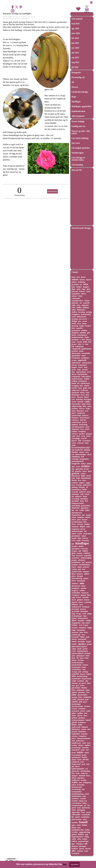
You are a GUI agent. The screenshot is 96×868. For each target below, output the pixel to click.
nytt (87, 452)
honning (19, 19)
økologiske (81, 810)
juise (81, 632)
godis (85, 388)
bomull (83, 822)
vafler (74, 839)
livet (80, 480)
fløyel (74, 574)
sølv (84, 669)
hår (12, 19)
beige (74, 630)
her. (65, 864)
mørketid (75, 392)
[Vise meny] (91, 2)
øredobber (85, 358)
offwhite (86, 760)
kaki (73, 478)
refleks (82, 590)
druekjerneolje (25, 19)
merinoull (82, 639)
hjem (88, 690)
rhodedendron (84, 565)
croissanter (76, 298)
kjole (83, 476)
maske (15, 19)
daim (74, 411)
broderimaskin (77, 663)
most (82, 658)
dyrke (89, 476)
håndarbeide (77, 665)
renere (84, 729)
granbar (75, 351)
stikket (87, 574)
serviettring (76, 789)
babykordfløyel (78, 653)
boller (80, 725)
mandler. (80, 328)
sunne (74, 517)
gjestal (74, 834)
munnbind (81, 581)
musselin (88, 555)
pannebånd (76, 679)
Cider (80, 296)
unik (85, 342)
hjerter (74, 441)
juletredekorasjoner (79, 646)
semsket (80, 851)
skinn (74, 810)
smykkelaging (86, 558)
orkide (87, 386)
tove (82, 429)
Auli (86, 367)
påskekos (82, 692)
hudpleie (81, 517)
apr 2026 (75, 28)
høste (83, 586)
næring (74, 697)
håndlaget (82, 543)
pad (86, 713)
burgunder (81, 630)
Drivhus (81, 660)
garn (79, 520)
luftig (87, 837)
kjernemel (76, 549)
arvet (89, 372)
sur (81, 303)
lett (85, 531)
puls (80, 672)
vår (77, 510)
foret (87, 427)
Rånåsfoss (82, 732)
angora (82, 483)
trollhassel (76, 780)
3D (73, 82)
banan (82, 280)
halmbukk (87, 697)
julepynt (85, 727)
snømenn (82, 709)
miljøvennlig (77, 406)
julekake (75, 303)
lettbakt (75, 565)
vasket (83, 473)
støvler (74, 639)
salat (73, 436)
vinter (87, 753)
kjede (79, 649)
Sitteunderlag (77, 578)
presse (84, 422)
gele (89, 333)
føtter (85, 803)
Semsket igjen (78, 153)
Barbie (84, 688)
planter (80, 574)
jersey (89, 812)
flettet (83, 277)
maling (85, 672)
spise (90, 471)
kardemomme (77, 522)
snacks (82, 452)
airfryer (80, 524)
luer (79, 828)
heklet (80, 752)
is (83, 344)
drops (84, 323)
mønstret (85, 593)
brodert (75, 546)
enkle (74, 310)
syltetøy (75, 736)
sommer (75, 483)
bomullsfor (76, 294)
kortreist (80, 555)
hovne (83, 529)
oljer (87, 443)
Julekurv (75, 583)
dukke (81, 546)
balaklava (82, 722)
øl (80, 683)
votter (80, 534)
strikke (75, 782)
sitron (74, 600)
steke (88, 527)
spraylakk (76, 611)
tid (73, 496)
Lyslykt (83, 798)
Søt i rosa (76, 143)
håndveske (86, 808)
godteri (74, 718)
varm (74, 443)
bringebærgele (77, 805)
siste (80, 782)
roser (84, 614)
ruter (84, 471)
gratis (84, 755)
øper (73, 844)
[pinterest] (21, 7)
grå (77, 685)
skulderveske (77, 571)
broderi (75, 628)
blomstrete (76, 476)
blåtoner (75, 604)
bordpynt (86, 607)
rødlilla (87, 402)
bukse (85, 825)
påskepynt (80, 656)
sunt (87, 344)
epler (74, 825)
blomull (82, 776)
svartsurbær (77, 803)
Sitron (74, 778)
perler (85, 649)
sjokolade (81, 690)
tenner (87, 494)
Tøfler (82, 637)
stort (81, 604)
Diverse (75, 87)
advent (74, 365)
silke (74, 851)
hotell (74, 383)
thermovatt (76, 586)
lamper (74, 367)
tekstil (88, 720)
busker (88, 326)
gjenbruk (76, 473)
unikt (79, 540)
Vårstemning (77, 165)
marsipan (87, 399)
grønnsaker (86, 506)
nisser (88, 436)
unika (79, 307)
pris (87, 411)
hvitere (87, 600)
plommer (82, 560)
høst (81, 386)
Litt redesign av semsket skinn (78, 159)
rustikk (83, 780)
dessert (85, 520)
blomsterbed (83, 618)
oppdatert (85, 508)
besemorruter (77, 787)
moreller (85, 748)
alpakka (82, 644)
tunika (82, 326)
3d (87, 487)
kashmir (81, 681)
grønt (74, 808)
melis (74, 445)
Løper (86, 625)
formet (74, 388)
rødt (73, 741)
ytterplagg (76, 438)
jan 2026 (75, 43)
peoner (74, 344)
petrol (83, 711)
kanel (84, 667)
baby (87, 658)
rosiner (85, 665)
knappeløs (76, 588)
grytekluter (76, 536)
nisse (85, 616)
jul (83, 562)
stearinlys (81, 642)
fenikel (87, 524)
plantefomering (78, 794)
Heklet (74, 480)
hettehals (75, 340)
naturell (86, 303)
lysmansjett (76, 667)
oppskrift (82, 360)
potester (86, 567)
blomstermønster (84, 738)
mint (89, 406)
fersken (87, 706)
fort (88, 692)
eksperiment (86, 679)
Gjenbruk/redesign (80, 92)
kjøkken (75, 425)
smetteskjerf (85, 418)
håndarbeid (85, 383)
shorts (81, 602)
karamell (75, 637)
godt (85, 702)
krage (79, 614)
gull (80, 702)
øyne (79, 323)
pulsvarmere (77, 819)
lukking (87, 450)
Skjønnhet (76, 508)
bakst (74, 520)
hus (83, 515)
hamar (83, 674)
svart (87, 429)
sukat (74, 785)
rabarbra (75, 420)
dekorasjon (76, 353)
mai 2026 (76, 24)
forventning (76, 755)
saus (83, 635)
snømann (75, 527)
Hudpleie (75, 333)
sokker (85, 551)
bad (90, 342)
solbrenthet (76, 815)
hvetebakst (76, 358)
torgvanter (87, 534)
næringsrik (83, 381)
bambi (74, 538)
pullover (82, 492)
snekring (79, 399)
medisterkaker (77, 379)
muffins (80, 713)
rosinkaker (85, 817)
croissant (80, 443)
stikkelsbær (76, 363)
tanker (86, 578)
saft (87, 750)
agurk (77, 817)
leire (78, 305)
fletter (74, 725)
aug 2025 (75, 62)
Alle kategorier (78, 116)
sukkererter (87, 485)
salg (84, 796)
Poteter (82, 291)
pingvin (89, 434)
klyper (81, 745)
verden (74, 569)
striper (87, 301)
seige (73, 597)
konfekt (84, 734)
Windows (80, 844)
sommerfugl (76, 415)
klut (89, 683)
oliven (74, 374)
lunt (87, 699)
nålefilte (75, 702)
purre (74, 738)
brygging (75, 386)
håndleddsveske (78, 830)
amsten (83, 588)
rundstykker (76, 669)
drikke (87, 379)
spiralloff (75, 501)
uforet (84, 294)
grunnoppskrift (78, 461)
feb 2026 (75, 38)
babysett (75, 291)
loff (73, 346)
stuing (81, 801)
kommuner (83, 365)
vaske (88, 291)
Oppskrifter (76, 515)
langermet (76, 529)
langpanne (76, 464)
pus (79, 321)
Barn (74, 690)
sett (73, 454)
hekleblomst (86, 478)
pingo (90, 614)
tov (87, 769)
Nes (89, 805)
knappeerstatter (78, 503)
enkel (88, 711)
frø (86, 801)
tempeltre (83, 628)
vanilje (88, 621)
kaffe (78, 478)
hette (87, 656)
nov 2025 (75, 48)
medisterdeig (82, 676)
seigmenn (85, 305)
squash (83, 595)
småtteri (89, 562)
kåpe (84, 289)
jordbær (75, 409)
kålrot (86, 397)
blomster (80, 411)
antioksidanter (82, 651)
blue (80, 344)
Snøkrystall (76, 764)
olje (87, 681)
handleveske (76, 743)
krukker (75, 849)
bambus (75, 822)
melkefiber (76, 734)
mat (84, 569)
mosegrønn (76, 757)
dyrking (75, 319)
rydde (74, 699)
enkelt (74, 642)
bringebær (76, 314)
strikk (74, 681)
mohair (80, 402)
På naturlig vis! (78, 77)
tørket (74, 323)
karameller (86, 353)
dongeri (86, 287)
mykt (79, 289)
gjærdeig (79, 469)
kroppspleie (84, 459)
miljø (74, 305)
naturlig (88, 602)
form (83, 395)
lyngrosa (75, 590)
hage (73, 614)
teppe (79, 567)
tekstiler (86, 597)
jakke (74, 695)
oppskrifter (76, 356)
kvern (82, 685)
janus (74, 342)
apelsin (74, 692)
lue (73, 510)
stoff (84, 743)
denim (74, 660)
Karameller (76, 404)
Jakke (74, 649)
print (83, 750)
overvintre (87, 441)
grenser (83, 609)
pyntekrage (76, 635)
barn (80, 388)
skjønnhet (75, 429)
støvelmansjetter (78, 427)
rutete (74, 567)
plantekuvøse (77, 513)
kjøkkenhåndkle (78, 769)
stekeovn (84, 773)
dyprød (74, 602)
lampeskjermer (78, 837)
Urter (83, 812)
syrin (83, 436)
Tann (82, 501)
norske (74, 644)
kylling (74, 381)
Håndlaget (76, 102)
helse (74, 277)
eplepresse (76, 390)
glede (74, 553)
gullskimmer (87, 349)
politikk (83, 333)
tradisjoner (76, 376)
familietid (75, 762)
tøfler (74, 713)
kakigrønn (87, 782)
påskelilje (75, 674)
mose (84, 356)
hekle (86, 284)
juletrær (85, 415)
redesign (75, 459)
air (85, 805)
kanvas (85, 538)
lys (81, 284)
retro (82, 762)
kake (74, 307)
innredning (76, 506)
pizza (74, 576)
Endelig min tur (78, 126)
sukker (88, 517)
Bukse (74, 335)
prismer (88, 653)
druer (74, 524)
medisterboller (77, 531)
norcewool (83, 319)
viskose (75, 279)
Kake (88, 409)
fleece (77, 766)
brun (78, 773)
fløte (73, 328)
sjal (80, 551)
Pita (73, 773)
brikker (75, 625)
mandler (81, 621)
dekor (74, 620)
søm (82, 583)
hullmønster (81, 317)
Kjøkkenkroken (78, 111)
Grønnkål (75, 853)
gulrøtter (81, 778)
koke (73, 287)
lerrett (86, 469)
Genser (74, 709)
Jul (73, 471)
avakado (75, 492)
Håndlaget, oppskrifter (82, 106)
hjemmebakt (82, 374)
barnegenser (82, 335)
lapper (89, 674)
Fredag (79, 485)
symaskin (75, 711)
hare (85, 715)
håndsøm (84, 499)
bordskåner (76, 562)
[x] (17, 7)
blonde (84, 757)
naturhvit (76, 558)
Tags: (79, 370)
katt (73, 485)
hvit (78, 277)
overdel (84, 438)
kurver (82, 409)
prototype (75, 609)
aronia (74, 360)
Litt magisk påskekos (81, 148)
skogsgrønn (76, 623)
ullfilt (74, 676)
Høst (89, 595)
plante (82, 849)
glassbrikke (76, 688)
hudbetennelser (78, 337)
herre (74, 397)
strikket (85, 466)
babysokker (86, 376)
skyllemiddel (77, 796)
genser (80, 600)
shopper (75, 776)
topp (90, 628)
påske (81, 351)
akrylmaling (85, 771)
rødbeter (78, 496)
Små (73, 555)
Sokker (74, 841)
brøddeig (82, 431)
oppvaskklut (81, 372)
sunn (79, 808)
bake (85, 489)
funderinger (76, 704)
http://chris (86, 404)
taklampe (75, 494)
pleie (73, 658)
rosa (87, 392)
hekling (86, 307)
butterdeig (83, 425)
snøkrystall (76, 727)
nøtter (74, 534)
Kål (86, 501)
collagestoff (76, 349)
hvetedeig (81, 785)
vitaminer (83, 736)
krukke (74, 745)
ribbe (79, 825)
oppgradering (84, 832)
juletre (74, 282)
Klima (74, 828)
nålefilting (76, 457)
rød (90, 388)
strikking (82, 282)
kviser (79, 597)
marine (80, 553)
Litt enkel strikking (80, 138)
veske (82, 510)
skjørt (74, 760)
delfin (87, 510)
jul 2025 (75, 67)
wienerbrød (76, 422)
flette (80, 697)
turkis (82, 392)
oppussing (76, 812)
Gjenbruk (81, 413)
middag (75, 487)
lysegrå (74, 551)
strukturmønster (78, 720)
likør (73, 289)
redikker (87, 553)
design (74, 321)
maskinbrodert (77, 301)
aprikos (82, 434)
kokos (89, 464)
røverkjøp (76, 499)
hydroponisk (86, 314)
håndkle (75, 452)
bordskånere (77, 490)
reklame (75, 683)
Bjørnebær (76, 729)
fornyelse (85, 540)
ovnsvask (84, 549)
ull (86, 844)
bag (83, 623)
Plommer (75, 418)
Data (88, 776)
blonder (82, 487)
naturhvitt (76, 750)
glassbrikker (83, 695)
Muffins (81, 834)
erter (73, 540)
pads (88, 637)
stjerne (80, 715)
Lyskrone (84, 390)
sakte (79, 839)
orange (74, 672)
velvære (75, 434)
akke (80, 538)
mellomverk (76, 607)
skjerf (82, 526)
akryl (89, 454)
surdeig (89, 312)
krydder (75, 832)
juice (73, 656)
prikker (75, 431)
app (87, 834)
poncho (74, 732)
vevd (81, 625)
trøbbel (87, 745)
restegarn (75, 595)
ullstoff (74, 722)
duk (80, 441)
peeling (84, 330)
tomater (86, 571)
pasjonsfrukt (83, 841)
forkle (87, 830)
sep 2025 (75, 57)
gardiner (82, 718)
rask (82, 494)
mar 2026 (76, 33)
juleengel (82, 846)
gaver (84, 683)
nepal (84, 536)
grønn (89, 644)
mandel (75, 801)
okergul (80, 576)
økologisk (84, 611)
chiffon (74, 312)
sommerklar (87, 363)
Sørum (88, 340)
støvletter (75, 798)
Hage (74, 97)
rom (73, 685)
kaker (88, 623)
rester (87, 794)
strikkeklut (76, 593)
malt (86, 851)
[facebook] (13, 7)
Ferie (74, 651)
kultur (85, 839)
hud (10, 19)
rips (73, 469)
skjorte (89, 280)
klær (84, 406)
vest (73, 399)
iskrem (88, 849)
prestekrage (76, 748)
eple (73, 466)
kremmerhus (77, 792)
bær (83, 789)
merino (80, 397)
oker (73, 372)
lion (83, 340)
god (79, 569)
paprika (78, 471)
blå (78, 383)
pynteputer (76, 330)
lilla (85, 522)
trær (89, 743)
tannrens (75, 632)
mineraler (75, 771)
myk (78, 436)
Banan (7, 19)
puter (74, 413)
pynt (83, 764)
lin (73, 817)
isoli (82, 457)
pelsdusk (81, 699)
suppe (88, 483)
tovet (78, 466)
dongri (89, 515)
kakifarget (79, 346)
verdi (74, 317)
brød (79, 760)
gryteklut (75, 284)
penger (74, 560)
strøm (74, 402)
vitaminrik (86, 815)
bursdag (82, 312)
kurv (84, 480)
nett (89, 729)
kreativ (85, 370)
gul (73, 766)
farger (89, 642)
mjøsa (83, 464)
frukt (74, 753)
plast (89, 492)
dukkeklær (81, 310)
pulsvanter (80, 741)
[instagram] (13, 11)
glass (89, 289)
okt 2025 (75, 53)
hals (86, 632)
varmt (84, 321)
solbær (74, 296)
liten (88, 395)
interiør (83, 420)
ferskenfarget (77, 616)
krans (80, 367)
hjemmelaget (81, 454)
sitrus (74, 370)
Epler (87, 337)
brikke (79, 287)
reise (85, 819)
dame (74, 715)
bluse (74, 581)
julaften (75, 846)
